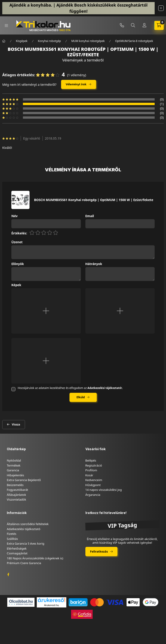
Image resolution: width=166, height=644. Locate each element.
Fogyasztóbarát (17, 490)
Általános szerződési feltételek (28, 524)
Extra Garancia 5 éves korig (26, 543)
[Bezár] (161, 8)
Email (90, 216)
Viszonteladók (16, 499)
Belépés (91, 460)
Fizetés (12, 534)
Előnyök (18, 264)
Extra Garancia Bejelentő (24, 480)
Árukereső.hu (51, 605)
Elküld (81, 397)
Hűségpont (93, 485)
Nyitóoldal (14, 460)
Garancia (13, 470)
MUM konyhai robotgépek (88, 41)
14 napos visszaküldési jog (104, 490)
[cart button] (159, 25)
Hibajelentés (15, 475)
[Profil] (144, 25)
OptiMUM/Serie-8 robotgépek (134, 41)
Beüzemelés (15, 485)
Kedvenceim (94, 480)
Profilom (91, 470)
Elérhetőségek (17, 548)
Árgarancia (93, 495)
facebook (8, 575)
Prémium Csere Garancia (24, 563)
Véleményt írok (76, 84)
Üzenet (17, 242)
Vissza (16, 424)
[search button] (133, 25)
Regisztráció (94, 465)
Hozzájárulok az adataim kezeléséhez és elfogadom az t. (70, 388)
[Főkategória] (4, 41)
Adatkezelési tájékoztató (24, 529)
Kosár (89, 475)
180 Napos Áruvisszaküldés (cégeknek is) (35, 558)
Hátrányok (94, 264)
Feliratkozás (99, 551)
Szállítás (12, 539)
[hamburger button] (6, 26)
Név (14, 216)
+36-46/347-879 (122, 25)
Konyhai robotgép (49, 41)
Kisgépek (22, 41)
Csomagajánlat (17, 553)
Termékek (14, 465)
